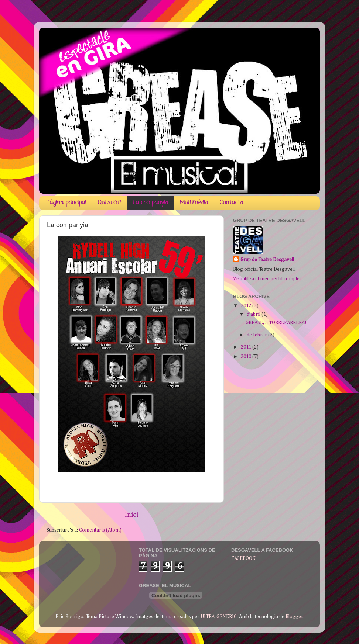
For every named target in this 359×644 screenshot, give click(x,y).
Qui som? (110, 203)
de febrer (257, 335)
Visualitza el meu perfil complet (267, 279)
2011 (247, 347)
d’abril (254, 314)
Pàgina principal (66, 203)
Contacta (232, 203)
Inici (131, 515)
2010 (247, 357)
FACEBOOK (243, 558)
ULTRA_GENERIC (219, 617)
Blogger (294, 617)
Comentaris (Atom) (100, 530)
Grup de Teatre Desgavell (267, 260)
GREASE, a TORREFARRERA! (276, 323)
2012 (247, 306)
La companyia (151, 203)
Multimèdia (194, 203)
